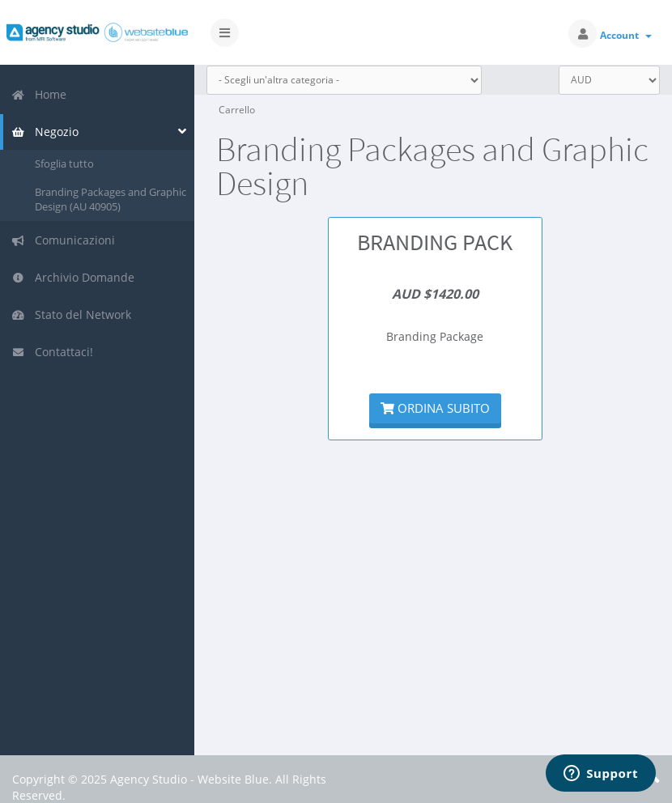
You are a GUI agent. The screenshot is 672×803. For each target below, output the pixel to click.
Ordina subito (435, 408)
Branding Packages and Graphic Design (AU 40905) (111, 200)
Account (626, 35)
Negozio (45, 132)
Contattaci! (52, 352)
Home (39, 94)
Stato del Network (71, 314)
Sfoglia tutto (64, 164)
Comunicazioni (63, 240)
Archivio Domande (73, 277)
